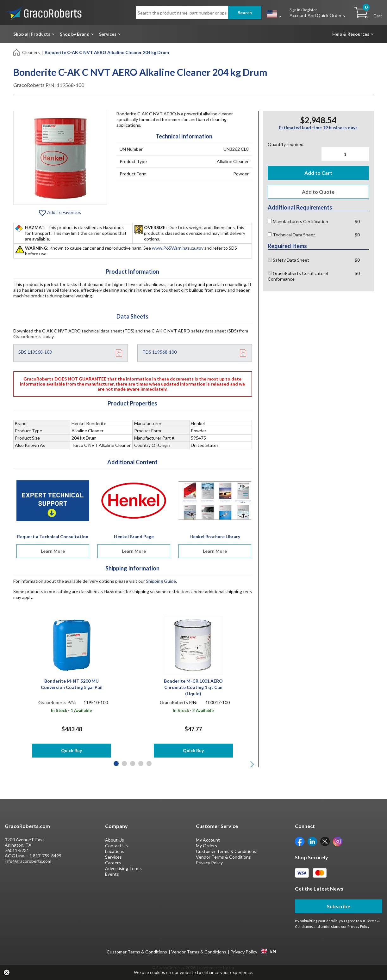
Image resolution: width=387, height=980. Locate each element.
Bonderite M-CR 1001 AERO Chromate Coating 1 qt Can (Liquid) (193, 687)
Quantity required (286, 144)
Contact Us (116, 846)
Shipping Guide (161, 581)
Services (108, 34)
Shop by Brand (75, 34)
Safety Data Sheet (288, 260)
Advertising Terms (123, 868)
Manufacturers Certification (298, 221)
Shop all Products (32, 34)
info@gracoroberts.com (28, 861)
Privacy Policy (209, 863)
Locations (115, 851)
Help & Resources (351, 34)
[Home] (17, 52)
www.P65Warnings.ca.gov (178, 248)
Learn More (53, 551)
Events (112, 874)
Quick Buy (72, 750)
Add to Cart (318, 173)
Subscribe (339, 906)
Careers (113, 863)
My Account (208, 840)
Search (245, 12)
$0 (357, 221)
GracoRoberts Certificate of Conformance (298, 276)
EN (269, 951)
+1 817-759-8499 (44, 856)
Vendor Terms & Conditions (223, 857)
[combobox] (269, 951)
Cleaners (31, 52)
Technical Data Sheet (291, 235)
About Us (115, 840)
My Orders (206, 846)
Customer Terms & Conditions (226, 851)
